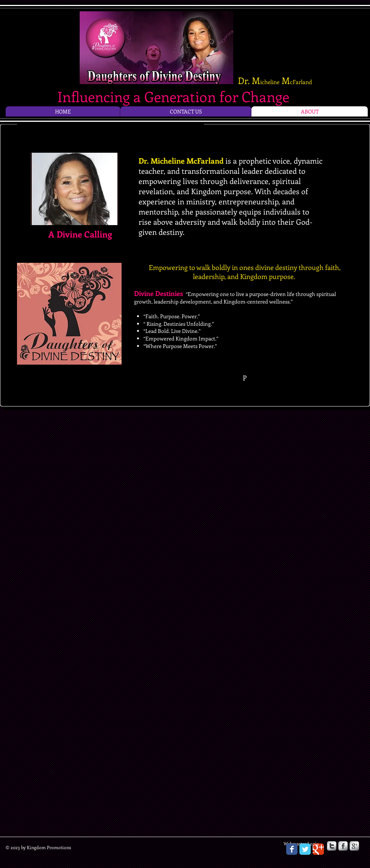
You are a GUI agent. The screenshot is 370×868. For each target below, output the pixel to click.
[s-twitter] (332, 846)
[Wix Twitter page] (305, 849)
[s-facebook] (343, 846)
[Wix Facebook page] (292, 849)
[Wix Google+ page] (318, 849)
